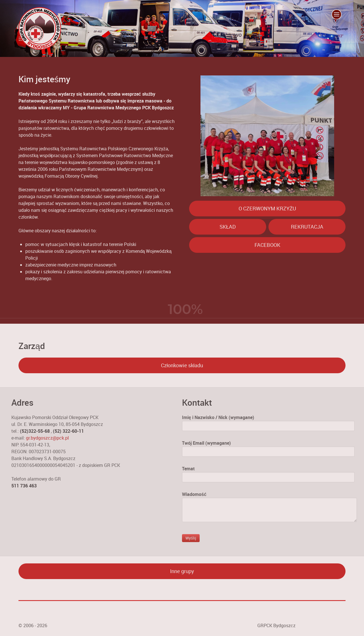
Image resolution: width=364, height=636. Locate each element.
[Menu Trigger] (336, 14)
